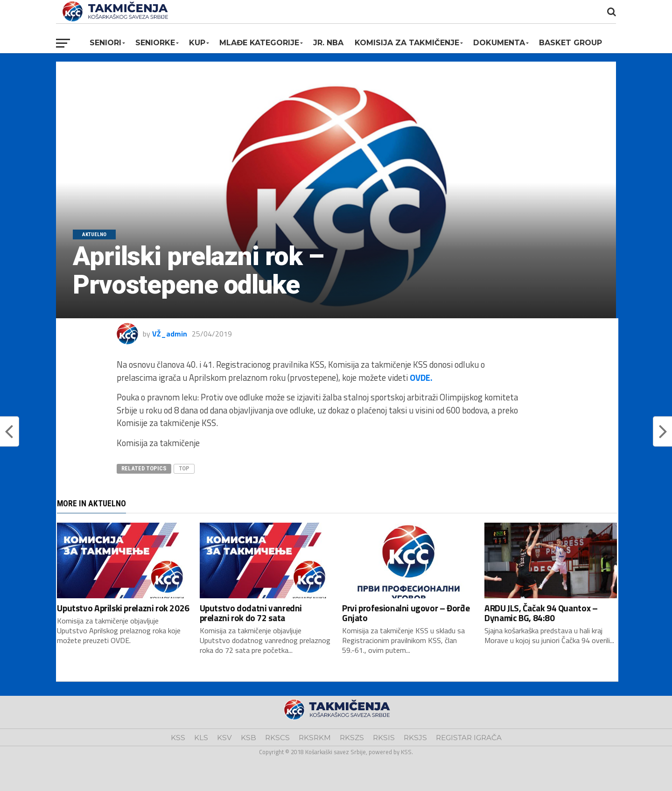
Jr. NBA (328, 43)
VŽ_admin (170, 334)
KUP (197, 43)
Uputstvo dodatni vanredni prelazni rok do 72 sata (251, 613)
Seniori (105, 43)
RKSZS (352, 738)
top (184, 468)
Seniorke (155, 43)
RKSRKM (315, 738)
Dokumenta (499, 43)
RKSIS (384, 738)
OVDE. (421, 378)
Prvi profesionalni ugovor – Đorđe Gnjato (406, 613)
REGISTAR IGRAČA (469, 738)
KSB (248, 738)
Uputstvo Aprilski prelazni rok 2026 (123, 608)
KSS (178, 738)
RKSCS (277, 738)
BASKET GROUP (570, 43)
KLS (201, 738)
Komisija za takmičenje (407, 43)
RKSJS (415, 738)
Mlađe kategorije (259, 43)
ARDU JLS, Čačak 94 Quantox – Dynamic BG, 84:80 (541, 613)
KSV (224, 738)
